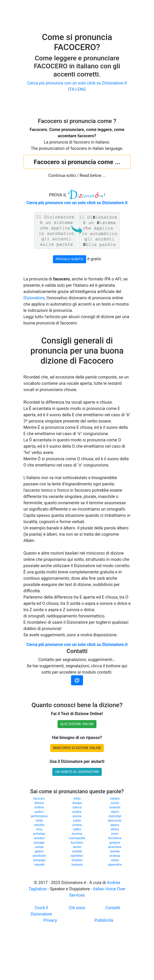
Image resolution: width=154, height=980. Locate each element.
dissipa (77, 803)
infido (77, 799)
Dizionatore (34, 298)
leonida (115, 851)
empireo (77, 860)
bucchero (77, 843)
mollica (39, 807)
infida (39, 821)
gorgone (115, 843)
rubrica (77, 807)
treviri (115, 834)
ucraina (77, 825)
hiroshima (115, 838)
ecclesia (115, 856)
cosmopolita (77, 838)
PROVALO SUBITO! (70, 259)
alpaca (115, 825)
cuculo (115, 803)
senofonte (39, 856)
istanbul (39, 838)
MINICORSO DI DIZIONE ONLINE (77, 748)
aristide (77, 851)
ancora (77, 816)
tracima (77, 834)
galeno (39, 851)
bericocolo (115, 821)
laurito (77, 847)
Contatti (113, 908)
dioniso (39, 803)
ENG (82, 89)
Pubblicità (104, 920)
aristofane (115, 847)
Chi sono (77, 908)
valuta (115, 860)
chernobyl (115, 816)
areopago (39, 860)
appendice (115, 865)
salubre (115, 799)
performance (39, 816)
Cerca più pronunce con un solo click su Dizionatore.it (77, 83)
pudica (77, 812)
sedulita (39, 825)
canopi (39, 847)
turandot (115, 807)
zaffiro (77, 829)
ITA (71, 89)
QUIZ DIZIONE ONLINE (77, 724)
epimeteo (77, 856)
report (115, 812)
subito (77, 821)
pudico (39, 812)
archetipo (39, 834)
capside (39, 865)
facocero (39, 799)
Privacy (50, 920)
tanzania (77, 865)
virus (39, 829)
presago (39, 843)
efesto (115, 829)
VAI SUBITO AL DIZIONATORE (77, 772)
